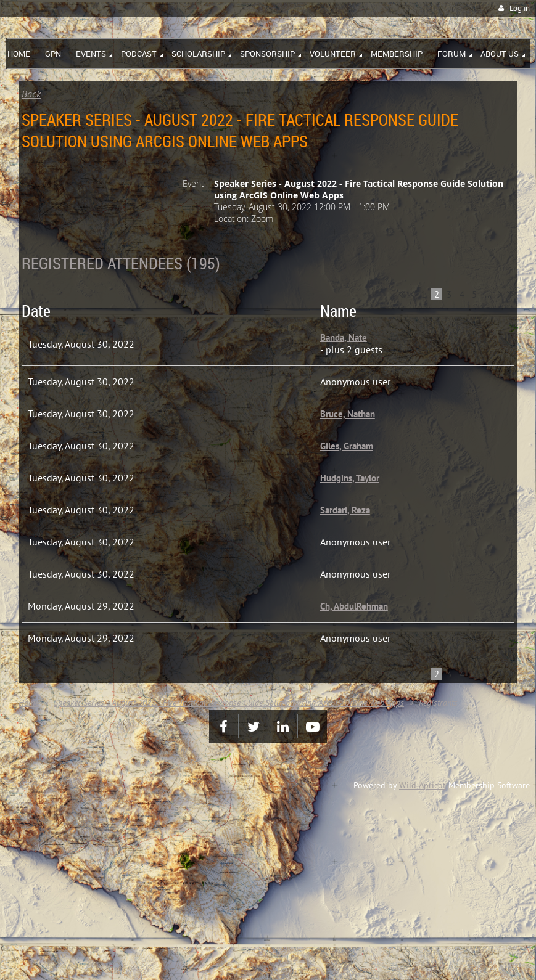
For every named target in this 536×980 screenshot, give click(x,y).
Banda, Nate (344, 337)
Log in (520, 8)
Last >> (510, 294)
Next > (500, 294)
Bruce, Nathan (348, 414)
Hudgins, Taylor (350, 478)
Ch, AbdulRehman (354, 606)
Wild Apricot (423, 785)
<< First (402, 294)
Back (31, 94)
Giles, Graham (347, 446)
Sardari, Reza (345, 510)
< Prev (412, 294)
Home (29, 703)
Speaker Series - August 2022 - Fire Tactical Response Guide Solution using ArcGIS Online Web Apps (229, 703)
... (488, 294)
